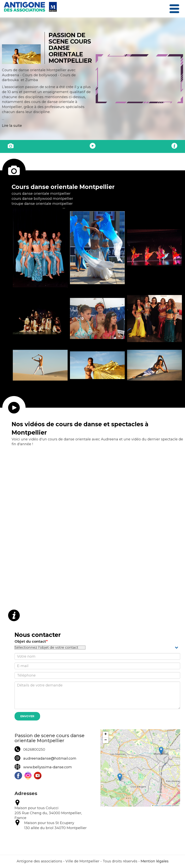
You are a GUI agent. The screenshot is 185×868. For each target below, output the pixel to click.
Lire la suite (12, 126)
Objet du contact (30, 642)
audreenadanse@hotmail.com (50, 758)
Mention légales (155, 861)
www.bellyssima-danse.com (48, 767)
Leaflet (155, 806)
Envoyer (27, 716)
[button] (40, 248)
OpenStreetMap (166, 806)
